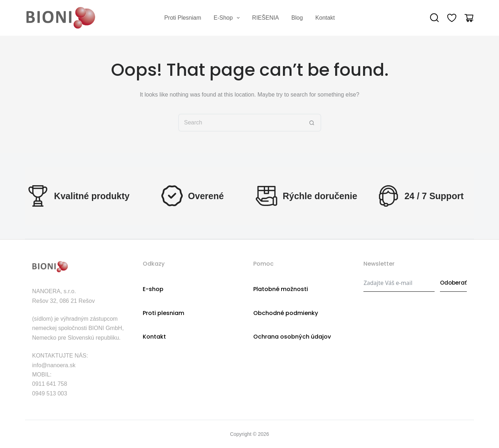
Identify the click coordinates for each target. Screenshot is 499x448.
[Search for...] (241, 123)
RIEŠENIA (266, 18)
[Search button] (312, 123)
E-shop (228, 18)
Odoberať (453, 283)
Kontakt (325, 18)
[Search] (435, 18)
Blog (297, 18)
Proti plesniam (183, 18)
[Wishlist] (452, 18)
